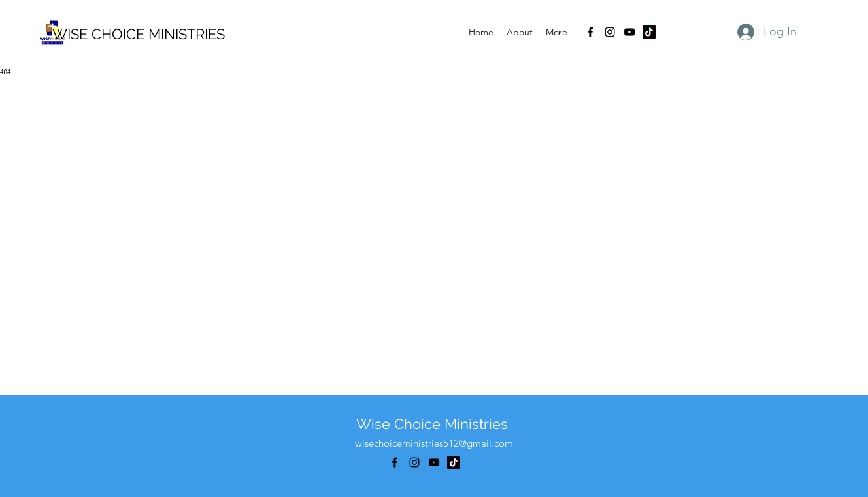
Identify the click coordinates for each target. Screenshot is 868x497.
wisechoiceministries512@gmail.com (434, 443)
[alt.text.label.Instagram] (610, 32)
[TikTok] (649, 32)
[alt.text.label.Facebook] (590, 32)
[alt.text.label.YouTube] (629, 32)
